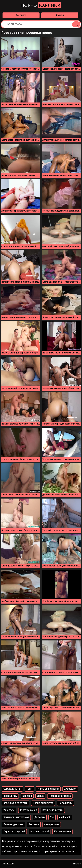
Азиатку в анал (28, 810)
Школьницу (10, 796)
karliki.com (8, 864)
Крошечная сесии (53, 810)
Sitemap (77, 864)
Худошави (70, 789)
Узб (52, 817)
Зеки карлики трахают (16, 817)
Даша (40, 796)
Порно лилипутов (43, 803)
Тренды (60, 15)
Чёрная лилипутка (60, 796)
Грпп (29, 789)
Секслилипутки (12, 789)
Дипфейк (40, 817)
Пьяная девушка (13, 825)
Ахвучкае (34, 825)
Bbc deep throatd (40, 832)
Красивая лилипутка (15, 803)
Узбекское (9, 810)
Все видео (21, 15)
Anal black (65, 817)
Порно (41, 5)
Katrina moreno (62, 832)
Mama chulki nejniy (48, 789)
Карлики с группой (14, 832)
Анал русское (52, 825)
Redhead (27, 796)
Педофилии (65, 803)
